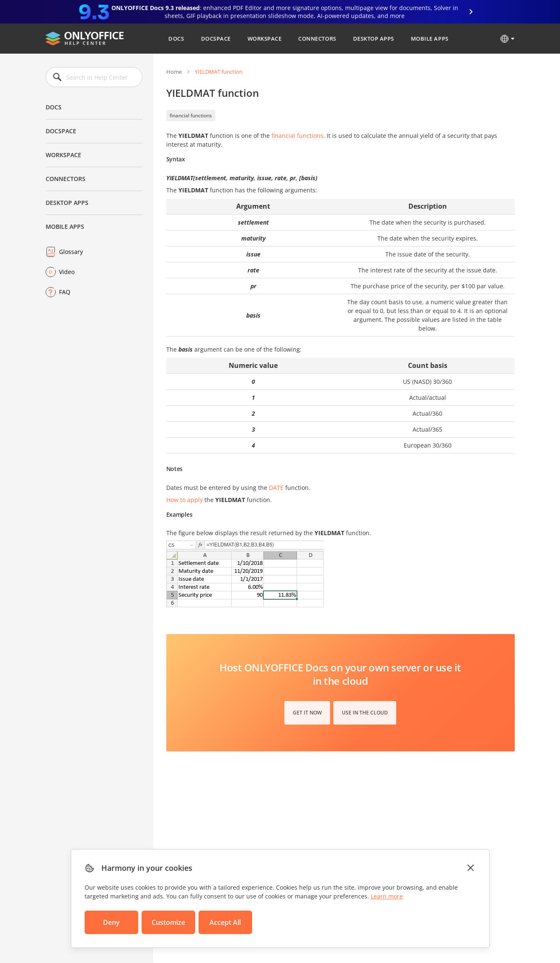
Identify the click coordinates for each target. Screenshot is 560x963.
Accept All (225, 922)
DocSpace (216, 39)
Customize (168, 922)
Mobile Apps (430, 39)
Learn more (387, 896)
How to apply (185, 500)
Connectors (317, 39)
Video (67, 272)
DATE (276, 488)
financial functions (191, 115)
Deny (111, 922)
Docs (176, 39)
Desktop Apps (374, 39)
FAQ (65, 292)
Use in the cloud (365, 713)
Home (174, 72)
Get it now (307, 713)
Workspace (265, 39)
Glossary (71, 252)
